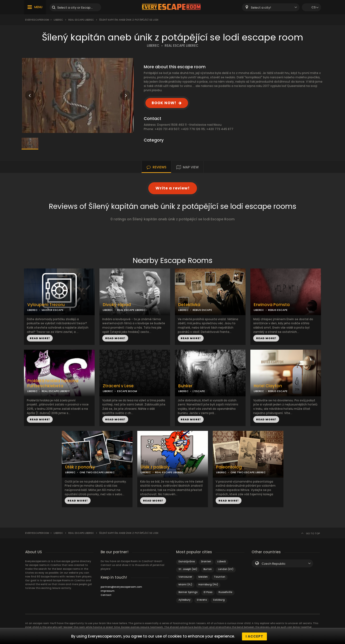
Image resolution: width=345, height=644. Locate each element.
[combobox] (271, 7)
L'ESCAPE (199, 391)
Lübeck (222, 561)
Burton (208, 569)
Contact (106, 595)
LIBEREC (153, 46)
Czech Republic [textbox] (274, 564)
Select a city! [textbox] (261, 8)
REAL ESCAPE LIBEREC (181, 46)
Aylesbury (184, 600)
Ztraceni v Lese (118, 386)
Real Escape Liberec (81, 20)
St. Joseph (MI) (188, 569)
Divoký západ (117, 305)
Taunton (220, 577)
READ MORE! (40, 338)
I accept (254, 636)
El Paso (208, 592)
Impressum (108, 591)
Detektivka (189, 305)
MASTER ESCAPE (53, 310)
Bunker (185, 386)
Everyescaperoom (37, 20)
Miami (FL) (185, 584)
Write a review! (173, 188)
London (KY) (226, 569)
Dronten (206, 561)
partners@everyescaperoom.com (121, 587)
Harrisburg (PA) (208, 584)
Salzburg (219, 600)
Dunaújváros (187, 561)
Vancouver (185, 577)
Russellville (225, 592)
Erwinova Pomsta (272, 305)
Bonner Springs (188, 592)
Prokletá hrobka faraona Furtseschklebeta (53, 383)
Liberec (58, 20)
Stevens (202, 600)
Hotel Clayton (268, 386)
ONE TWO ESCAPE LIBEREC (97, 472)
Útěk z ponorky (80, 467)
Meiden (203, 577)
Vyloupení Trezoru (46, 305)
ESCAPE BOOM (127, 391)
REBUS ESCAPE (202, 310)
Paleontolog (229, 467)
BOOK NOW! (164, 103)
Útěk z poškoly (155, 467)
